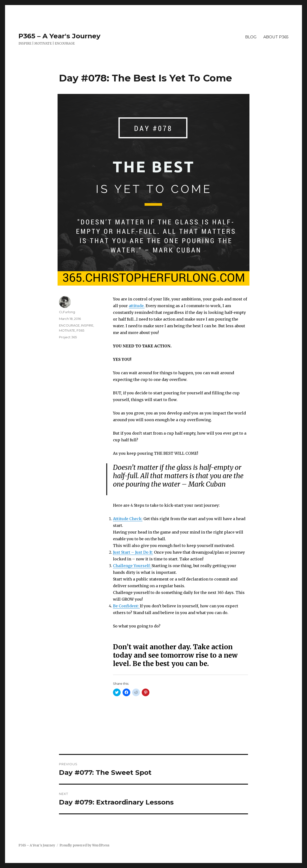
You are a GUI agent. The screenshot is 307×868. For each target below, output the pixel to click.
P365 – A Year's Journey (59, 36)
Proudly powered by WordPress (84, 845)
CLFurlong (67, 312)
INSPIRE (87, 325)
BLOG (251, 37)
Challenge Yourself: (132, 566)
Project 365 (68, 337)
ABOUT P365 (276, 37)
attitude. (137, 306)
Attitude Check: (128, 519)
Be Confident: (126, 606)
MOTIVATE (67, 330)
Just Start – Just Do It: (133, 552)
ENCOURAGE (69, 325)
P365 (80, 330)
